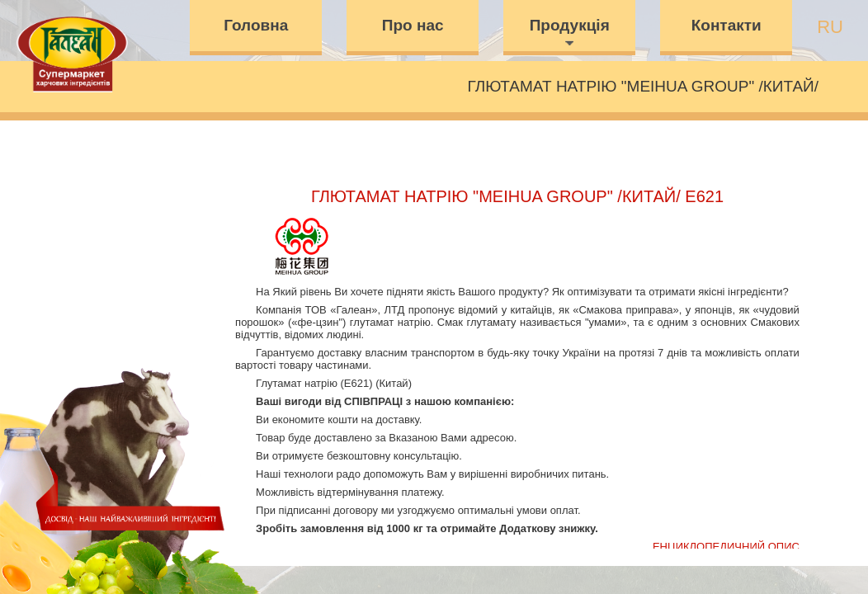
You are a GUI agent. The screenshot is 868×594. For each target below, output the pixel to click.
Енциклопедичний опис (726, 547)
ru (830, 27)
